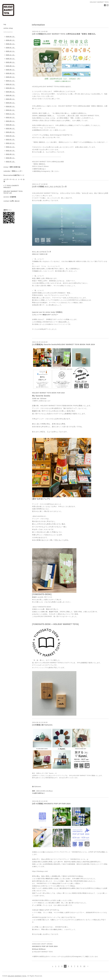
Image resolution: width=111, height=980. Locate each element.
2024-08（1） (11, 92)
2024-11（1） (11, 81)
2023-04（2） (11, 136)
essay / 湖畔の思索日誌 (12, 167)
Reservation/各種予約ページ (14, 175)
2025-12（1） (11, 51)
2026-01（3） (11, 48)
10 (84, 966)
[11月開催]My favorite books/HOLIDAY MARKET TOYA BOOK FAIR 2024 (63, 344)
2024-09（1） (11, 88)
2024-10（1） (11, 84)
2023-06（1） (11, 128)
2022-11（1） (11, 147)
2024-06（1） (11, 95)
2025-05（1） (11, 73)
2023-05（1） (11, 132)
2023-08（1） (11, 125)
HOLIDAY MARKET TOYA (17, 976)
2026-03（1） (11, 40)
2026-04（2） (11, 37)
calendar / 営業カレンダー (13, 171)
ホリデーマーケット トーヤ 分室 (14, 180)
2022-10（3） (11, 151)
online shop (8, 28)
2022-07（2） (11, 162)
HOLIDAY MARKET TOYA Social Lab (13, 192)
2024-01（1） (11, 110)
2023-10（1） (11, 117)
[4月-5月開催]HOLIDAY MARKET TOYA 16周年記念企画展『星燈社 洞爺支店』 (64, 34)
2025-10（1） (11, 59)
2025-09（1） (11, 62)
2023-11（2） (11, 114)
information (8, 32)
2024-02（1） (11, 106)
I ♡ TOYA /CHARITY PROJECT (11, 187)
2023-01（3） (11, 139)
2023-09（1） (11, 121)
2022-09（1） (11, 154)
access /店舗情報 (10, 197)
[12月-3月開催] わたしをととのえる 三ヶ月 (49, 187)
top (5, 24)
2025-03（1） (11, 77)
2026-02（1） (11, 44)
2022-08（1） (11, 158)
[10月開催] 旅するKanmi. (43, 725)
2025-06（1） (11, 70)
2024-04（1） (11, 103)
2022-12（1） (11, 143)
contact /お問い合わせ (12, 201)
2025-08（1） (11, 66)
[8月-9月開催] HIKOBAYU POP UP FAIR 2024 (51, 804)
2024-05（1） (11, 99)
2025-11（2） (11, 55)
